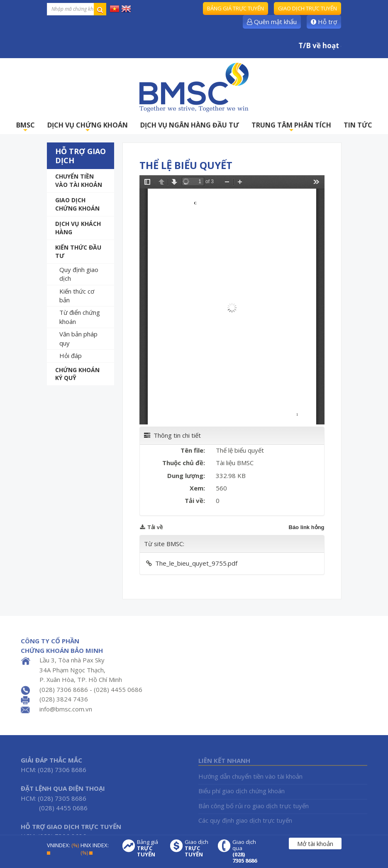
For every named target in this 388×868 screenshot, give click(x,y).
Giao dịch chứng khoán (77, 204)
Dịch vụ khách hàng (78, 228)
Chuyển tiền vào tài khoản (79, 180)
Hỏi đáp (71, 356)
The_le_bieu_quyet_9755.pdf (196, 563)
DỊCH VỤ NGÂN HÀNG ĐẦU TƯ (190, 125)
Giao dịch (197, 848)
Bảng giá (149, 848)
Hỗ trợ (324, 22)
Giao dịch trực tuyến (307, 8)
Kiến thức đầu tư (78, 251)
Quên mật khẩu (272, 22)
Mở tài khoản (315, 843)
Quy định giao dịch (79, 274)
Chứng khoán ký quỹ (77, 374)
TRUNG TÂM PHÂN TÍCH (291, 127)
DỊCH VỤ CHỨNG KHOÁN (88, 127)
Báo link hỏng (307, 527)
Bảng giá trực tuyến (235, 8)
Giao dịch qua (245, 851)
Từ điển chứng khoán (80, 317)
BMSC (26, 127)
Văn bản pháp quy (78, 338)
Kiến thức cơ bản (77, 295)
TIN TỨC (358, 125)
